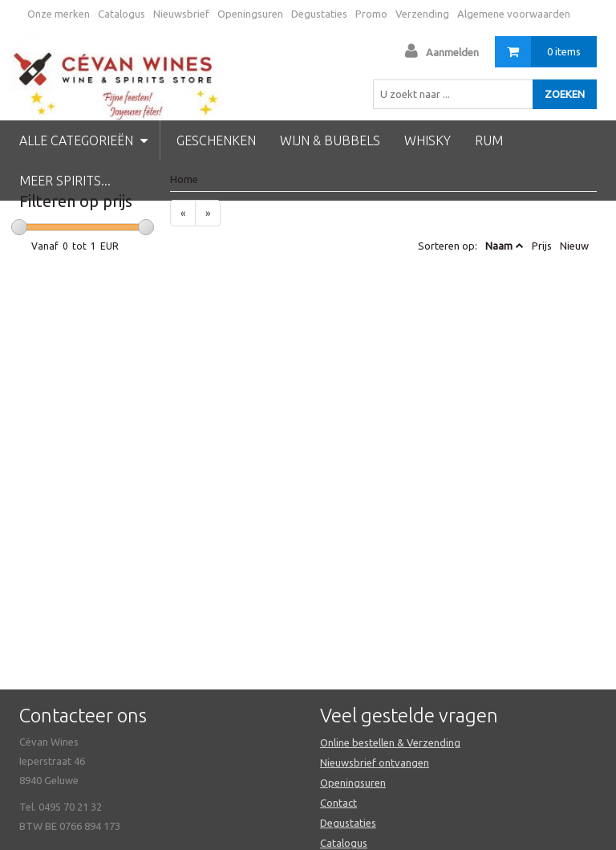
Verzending (422, 14)
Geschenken (216, 140)
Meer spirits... (65, 181)
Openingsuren (250, 14)
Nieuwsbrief (181, 14)
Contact (338, 803)
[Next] (208, 213)
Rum (489, 140)
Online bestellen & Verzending (390, 742)
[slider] (19, 227)
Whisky (428, 140)
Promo (371, 14)
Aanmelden (452, 52)
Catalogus (122, 14)
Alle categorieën (83, 140)
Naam (499, 246)
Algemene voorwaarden (514, 14)
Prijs (542, 246)
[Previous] (183, 213)
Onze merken (59, 14)
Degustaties (319, 14)
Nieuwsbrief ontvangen (375, 763)
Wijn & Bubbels (330, 140)
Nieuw (574, 246)
